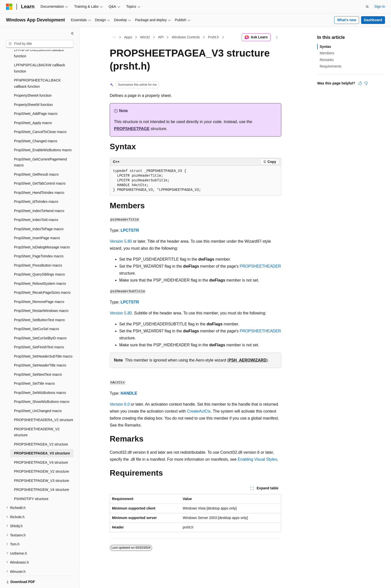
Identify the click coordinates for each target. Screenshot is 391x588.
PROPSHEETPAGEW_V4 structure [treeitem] (42, 472)
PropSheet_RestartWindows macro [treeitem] (41, 294)
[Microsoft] (9, 7)
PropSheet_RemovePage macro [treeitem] (39, 285)
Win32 (145, 37)
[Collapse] (72, 33)
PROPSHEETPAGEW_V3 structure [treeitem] (42, 463)
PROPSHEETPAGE (132, 129)
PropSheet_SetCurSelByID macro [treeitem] (40, 321)
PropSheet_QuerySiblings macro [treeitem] (39, 257)
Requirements (331, 66)
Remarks (327, 60)
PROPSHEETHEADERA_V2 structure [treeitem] (44, 403)
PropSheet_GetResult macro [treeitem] (36, 157)
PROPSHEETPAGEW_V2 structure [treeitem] (42, 454)
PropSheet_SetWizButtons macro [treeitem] (40, 375)
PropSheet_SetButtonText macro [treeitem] (39, 303)
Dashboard (373, 20)
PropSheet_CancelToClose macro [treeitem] (40, 115)
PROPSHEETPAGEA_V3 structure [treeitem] (42, 436)
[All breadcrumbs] (114, 37)
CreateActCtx (199, 411)
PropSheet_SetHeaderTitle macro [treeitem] (40, 348)
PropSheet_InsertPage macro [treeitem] (37, 221)
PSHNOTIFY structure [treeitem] (31, 482)
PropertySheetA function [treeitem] (33, 78)
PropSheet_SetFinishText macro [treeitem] (39, 330)
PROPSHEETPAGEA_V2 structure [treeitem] (41, 427)
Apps (128, 37)
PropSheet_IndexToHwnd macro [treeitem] (39, 194)
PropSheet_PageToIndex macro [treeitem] (39, 239)
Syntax (325, 47)
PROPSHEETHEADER (260, 266)
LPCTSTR (130, 230)
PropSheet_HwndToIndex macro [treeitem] (39, 175)
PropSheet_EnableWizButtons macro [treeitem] (43, 133)
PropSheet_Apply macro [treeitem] (33, 106)
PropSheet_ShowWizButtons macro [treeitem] (42, 384)
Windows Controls (186, 37)
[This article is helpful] (360, 83)
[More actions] (277, 37)
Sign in (380, 6)
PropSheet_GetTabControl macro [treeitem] (40, 166)
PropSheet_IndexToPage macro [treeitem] (39, 212)
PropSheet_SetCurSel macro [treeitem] (37, 312)
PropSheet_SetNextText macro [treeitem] (38, 357)
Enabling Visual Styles (257, 459)
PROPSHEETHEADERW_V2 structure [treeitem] (37, 415)
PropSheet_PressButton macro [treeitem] (38, 248)
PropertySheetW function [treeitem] (33, 87)
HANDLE (129, 393)
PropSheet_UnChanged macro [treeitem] (38, 394)
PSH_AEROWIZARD (247, 360)
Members (327, 53)
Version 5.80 (121, 241)
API (161, 37)
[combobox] (40, 44)
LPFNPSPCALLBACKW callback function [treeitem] (40, 51)
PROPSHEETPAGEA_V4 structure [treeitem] (41, 445)
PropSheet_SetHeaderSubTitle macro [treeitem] (43, 339)
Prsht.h (213, 37)
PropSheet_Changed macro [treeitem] (36, 124)
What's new (347, 20)
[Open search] (367, 7)
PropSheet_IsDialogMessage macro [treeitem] (42, 230)
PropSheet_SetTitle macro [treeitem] (34, 366)
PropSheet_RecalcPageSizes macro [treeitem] (42, 275)
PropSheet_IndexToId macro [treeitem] (36, 203)
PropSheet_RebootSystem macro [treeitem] (40, 266)
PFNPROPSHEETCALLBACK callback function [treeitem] (37, 66)
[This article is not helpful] (366, 83)
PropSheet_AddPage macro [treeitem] (36, 96)
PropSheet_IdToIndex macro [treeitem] (36, 184)
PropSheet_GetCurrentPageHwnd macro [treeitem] (40, 145)
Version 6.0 (120, 404)
